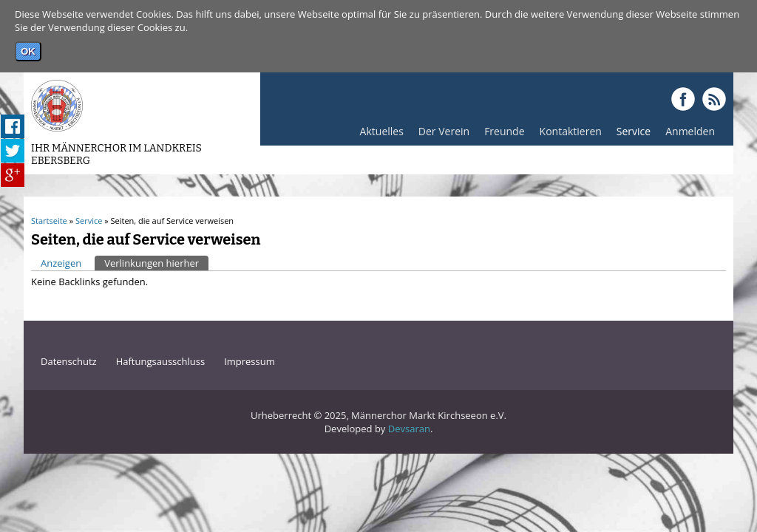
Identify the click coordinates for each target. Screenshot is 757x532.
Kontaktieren (571, 131)
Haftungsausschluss (160, 361)
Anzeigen (61, 263)
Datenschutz (69, 361)
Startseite (49, 221)
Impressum (249, 361)
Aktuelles (378, 135)
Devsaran (409, 429)
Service (630, 135)
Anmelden (686, 135)
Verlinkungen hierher (156, 263)
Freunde (500, 135)
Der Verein (440, 135)
